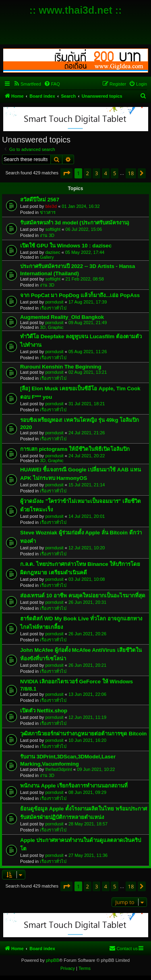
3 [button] (96, 173)
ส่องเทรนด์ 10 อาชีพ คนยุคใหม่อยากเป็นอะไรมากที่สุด (83, 596)
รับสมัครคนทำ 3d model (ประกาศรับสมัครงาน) (75, 223)
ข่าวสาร (48, 212)
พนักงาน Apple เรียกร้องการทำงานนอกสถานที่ (74, 786)
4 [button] (106, 173)
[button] (66, 173)
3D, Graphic (52, 327)
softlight (53, 229)
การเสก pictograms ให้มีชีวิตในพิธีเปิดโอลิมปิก (75, 449)
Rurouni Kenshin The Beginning (61, 367)
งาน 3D (47, 235)
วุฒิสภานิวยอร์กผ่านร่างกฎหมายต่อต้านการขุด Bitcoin (83, 734)
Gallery (47, 257)
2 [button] (88, 173)
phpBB (53, 960)
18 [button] (131, 173)
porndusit (54, 302)
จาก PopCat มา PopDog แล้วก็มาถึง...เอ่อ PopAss (80, 295)
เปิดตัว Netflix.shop (44, 711)
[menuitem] (27, 84)
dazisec (53, 252)
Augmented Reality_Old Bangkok (62, 317)
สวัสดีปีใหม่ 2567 (40, 200)
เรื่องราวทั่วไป (53, 308)
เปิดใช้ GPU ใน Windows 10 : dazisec (66, 246)
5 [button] (115, 173)
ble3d (51, 206)
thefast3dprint (59, 769)
